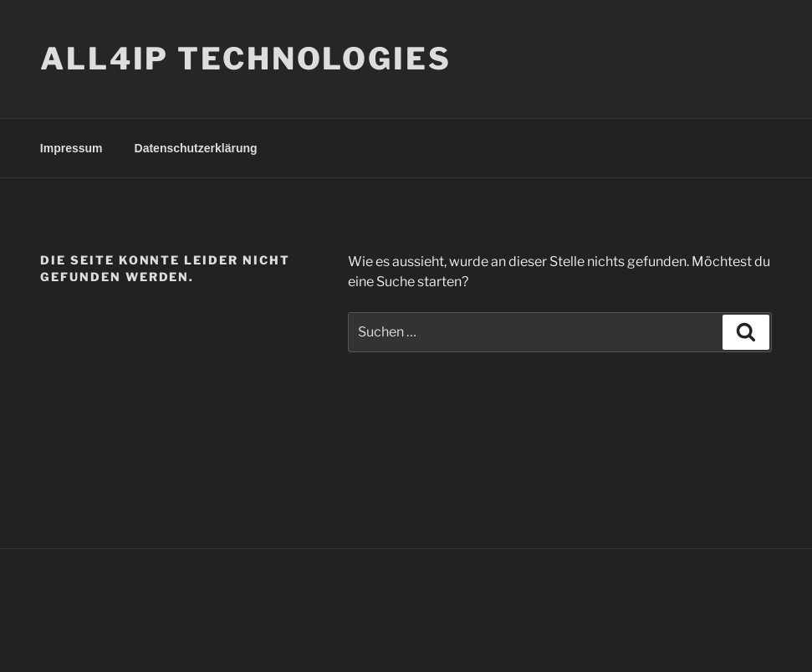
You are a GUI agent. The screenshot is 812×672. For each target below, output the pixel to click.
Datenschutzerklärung (196, 148)
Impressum (71, 148)
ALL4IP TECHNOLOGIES (246, 59)
